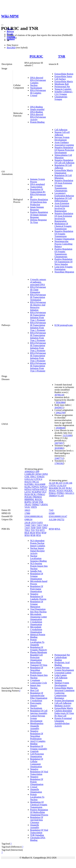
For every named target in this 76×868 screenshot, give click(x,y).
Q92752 (61, 519)
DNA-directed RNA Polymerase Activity (38, 117)
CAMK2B (29, 474)
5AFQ (40, 523)
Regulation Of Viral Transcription (39, 831)
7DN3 (44, 528)
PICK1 (34, 494)
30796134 (59, 395)
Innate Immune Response (37, 208)
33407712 (59, 458)
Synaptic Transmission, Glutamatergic (61, 188)
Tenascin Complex (63, 89)
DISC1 (33, 477)
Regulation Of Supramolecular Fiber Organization (39, 695)
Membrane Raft (62, 84)
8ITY (42, 530)
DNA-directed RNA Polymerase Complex (38, 80)
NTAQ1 (60, 491)
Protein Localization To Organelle (37, 642)
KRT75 (44, 489)
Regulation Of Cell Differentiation (63, 199)
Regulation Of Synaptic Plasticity (39, 648)
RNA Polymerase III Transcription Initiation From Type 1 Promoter (38, 316)
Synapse (58, 680)
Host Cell (34, 690)
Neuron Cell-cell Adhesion (62, 133)
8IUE (27, 533)
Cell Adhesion (61, 130)
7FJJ (37, 530)
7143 (51, 510)
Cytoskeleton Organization (36, 623)
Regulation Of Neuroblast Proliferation (37, 670)
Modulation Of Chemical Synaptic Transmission (63, 226)
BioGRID (11, 48)
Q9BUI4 (28, 519)
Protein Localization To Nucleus (37, 797)
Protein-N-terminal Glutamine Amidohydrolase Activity (63, 722)
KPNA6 (36, 489)
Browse (10, 32)
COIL (27, 477)
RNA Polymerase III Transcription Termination (38, 297)
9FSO (38, 533)
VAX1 (27, 507)
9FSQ (27, 535)
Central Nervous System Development (64, 669)
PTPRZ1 (61, 493)
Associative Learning (64, 145)
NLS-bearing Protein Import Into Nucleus (39, 566)
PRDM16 (37, 497)
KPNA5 (28, 489)
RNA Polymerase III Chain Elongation (38, 290)
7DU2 (27, 530)
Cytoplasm (35, 680)
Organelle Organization (36, 791)
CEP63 (45, 474)
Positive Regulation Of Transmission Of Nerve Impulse (63, 262)
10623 (27, 510)
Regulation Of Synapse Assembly (39, 747)
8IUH (33, 533)
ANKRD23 (30, 472)
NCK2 (69, 488)
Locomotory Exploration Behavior (64, 194)
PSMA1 (53, 493)
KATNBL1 (30, 484)
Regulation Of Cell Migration (63, 177)
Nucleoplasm (36, 88)
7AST (27, 528)
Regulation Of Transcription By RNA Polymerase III (38, 193)
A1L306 (53, 519)
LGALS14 (62, 485)
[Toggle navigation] (2, 25)
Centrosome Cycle (39, 683)
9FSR (33, 535)
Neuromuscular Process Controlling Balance (63, 244)
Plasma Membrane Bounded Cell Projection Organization (39, 656)
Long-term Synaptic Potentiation (64, 268)
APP (37, 472)
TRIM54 (53, 496)
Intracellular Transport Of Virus (39, 664)
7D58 (33, 528)
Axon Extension (62, 203)
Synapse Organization (64, 239)
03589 (52, 513)
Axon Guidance (62, 142)
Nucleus (34, 85)
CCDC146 (68, 483)
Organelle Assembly (35, 826)
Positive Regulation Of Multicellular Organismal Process (39, 812)
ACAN (52, 483)
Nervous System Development (62, 139)
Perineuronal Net (62, 87)
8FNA (57, 529)
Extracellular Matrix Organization (64, 172)
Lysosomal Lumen (63, 673)
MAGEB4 (53, 488)
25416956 (11, 38)
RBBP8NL (29, 499)
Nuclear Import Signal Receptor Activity (37, 551)
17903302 (59, 463)
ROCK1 (39, 499)
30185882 (59, 448)
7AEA (45, 525)
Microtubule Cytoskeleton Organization (36, 629)
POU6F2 (29, 497)
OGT (44, 492)
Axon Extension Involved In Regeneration (62, 208)
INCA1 (36, 482)
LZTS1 (28, 492)
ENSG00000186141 (34, 516)
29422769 (60, 413)
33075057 (59, 443)
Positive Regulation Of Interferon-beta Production (39, 202)
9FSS (39, 535)
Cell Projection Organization (37, 755)
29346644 (60, 428)
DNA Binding (36, 107)
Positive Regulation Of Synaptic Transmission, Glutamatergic (63, 253)
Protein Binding (37, 122)
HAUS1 (28, 482)
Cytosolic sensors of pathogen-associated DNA (38, 282)
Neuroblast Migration (64, 272)
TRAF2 (28, 505)
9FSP (44, 533)
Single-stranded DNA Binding (37, 111)
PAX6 (27, 494)
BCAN (59, 483)
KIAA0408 (40, 484)
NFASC (52, 491)
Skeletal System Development (62, 684)
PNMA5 (41, 494)
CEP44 (38, 474)
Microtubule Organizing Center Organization (38, 617)
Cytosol (34, 95)
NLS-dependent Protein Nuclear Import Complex (38, 543)
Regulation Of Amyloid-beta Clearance (37, 820)
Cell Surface (60, 79)
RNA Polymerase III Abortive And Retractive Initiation (38, 306)
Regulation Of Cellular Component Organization (37, 763)
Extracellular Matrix (64, 81)
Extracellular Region (64, 74)
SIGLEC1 (70, 493)
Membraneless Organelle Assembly (37, 726)
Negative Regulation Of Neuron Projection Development (64, 150)
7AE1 (33, 525)
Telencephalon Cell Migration (63, 156)
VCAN (61, 496)
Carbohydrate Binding (61, 659)
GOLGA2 (29, 479)
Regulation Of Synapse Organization (37, 576)
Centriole (34, 751)
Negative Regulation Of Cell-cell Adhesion (64, 161)
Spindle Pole (36, 571)
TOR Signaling (37, 835)
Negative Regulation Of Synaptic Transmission (64, 234)
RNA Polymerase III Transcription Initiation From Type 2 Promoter (38, 337)
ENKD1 (41, 477)
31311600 (67, 435)
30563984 (60, 402)
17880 (27, 513)
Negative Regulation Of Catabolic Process (38, 596)
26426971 (59, 407)
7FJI (33, 530)
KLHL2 (28, 487)
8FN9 (51, 529)
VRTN (34, 507)
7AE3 (39, 525)
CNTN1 (53, 485)
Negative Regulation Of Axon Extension (64, 182)
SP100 (35, 502)
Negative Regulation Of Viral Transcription (39, 772)
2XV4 (34, 523)
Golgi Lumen (61, 675)
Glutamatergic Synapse (61, 98)
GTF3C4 (38, 479)
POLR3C (36, 56)
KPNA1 (36, 487)
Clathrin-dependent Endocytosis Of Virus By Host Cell (64, 713)
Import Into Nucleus (35, 687)
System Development (64, 701)
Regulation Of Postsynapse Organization (37, 589)
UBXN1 (44, 505)
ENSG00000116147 (58, 516)
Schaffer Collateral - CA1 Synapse (64, 93)
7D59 (38, 528)
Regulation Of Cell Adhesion (63, 166)
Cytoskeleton (36, 701)
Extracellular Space (63, 76)
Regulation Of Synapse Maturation (37, 604)
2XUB (27, 523)
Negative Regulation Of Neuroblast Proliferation (37, 735)
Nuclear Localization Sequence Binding (38, 558)
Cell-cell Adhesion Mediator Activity (63, 704)
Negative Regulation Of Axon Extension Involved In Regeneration (64, 217)
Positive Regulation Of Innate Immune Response (39, 215)
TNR (62, 56)
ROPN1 (28, 502)
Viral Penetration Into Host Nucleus (38, 610)
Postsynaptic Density (36, 704)
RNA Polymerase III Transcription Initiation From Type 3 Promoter (38, 357)
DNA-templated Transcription (37, 186)
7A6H (27, 525)
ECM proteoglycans (64, 325)
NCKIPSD (36, 492)
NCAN (62, 488)
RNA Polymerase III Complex (38, 92)
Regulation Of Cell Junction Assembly (39, 712)
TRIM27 (36, 505)
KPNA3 (44, 487)
